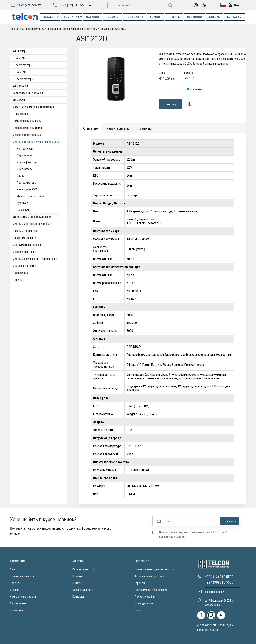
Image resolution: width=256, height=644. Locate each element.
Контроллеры (25, 149)
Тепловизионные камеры (28, 93)
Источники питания (40, 252)
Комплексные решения (24, 597)
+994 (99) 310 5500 (219, 582)
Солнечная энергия (40, 266)
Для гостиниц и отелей (31, 196)
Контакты (78, 597)
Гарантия (140, 583)
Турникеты (23, 203)
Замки (21, 176)
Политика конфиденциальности (154, 569)
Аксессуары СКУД (28, 189)
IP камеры (40, 58)
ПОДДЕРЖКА (134, 17)
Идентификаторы (27, 162)
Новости (140, 610)
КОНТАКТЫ (234, 17)
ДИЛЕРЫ (215, 17)
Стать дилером (144, 603)
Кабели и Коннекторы (40, 231)
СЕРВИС (155, 17)
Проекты (15, 583)
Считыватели (25, 169)
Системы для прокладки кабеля (40, 224)
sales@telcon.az (29, 5)
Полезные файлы (145, 597)
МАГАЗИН (92, 17)
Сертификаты (18, 603)
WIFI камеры (40, 51)
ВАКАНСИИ (195, 17)
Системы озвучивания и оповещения (40, 259)
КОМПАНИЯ (73, 17)
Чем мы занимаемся (22, 576)
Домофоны (40, 100)
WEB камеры (20, 86)
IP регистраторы (23, 65)
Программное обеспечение (151, 590)
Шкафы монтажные (40, 238)
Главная (15, 29)
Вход (234, 5)
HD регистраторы (40, 79)
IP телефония (21, 114)
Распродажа (20, 273)
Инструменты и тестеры (27, 245)
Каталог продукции (33, 29)
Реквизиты (16, 610)
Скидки (77, 583)
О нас (13, 569)
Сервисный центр (83, 590)
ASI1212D (121, 29)
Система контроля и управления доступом (72, 29)
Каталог (51, 17)
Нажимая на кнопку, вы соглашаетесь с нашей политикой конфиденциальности (193, 535)
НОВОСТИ (112, 17)
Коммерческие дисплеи (40, 121)
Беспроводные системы (40, 128)
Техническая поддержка (149, 576)
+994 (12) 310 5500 (73, 5)
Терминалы (106, 29)
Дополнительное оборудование (40, 217)
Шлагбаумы (42, 210)
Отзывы (14, 590)
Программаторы (27, 183)
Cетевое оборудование (40, 135)
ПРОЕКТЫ (174, 17)
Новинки (18, 280)
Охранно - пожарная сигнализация (40, 107)
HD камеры (40, 72)
